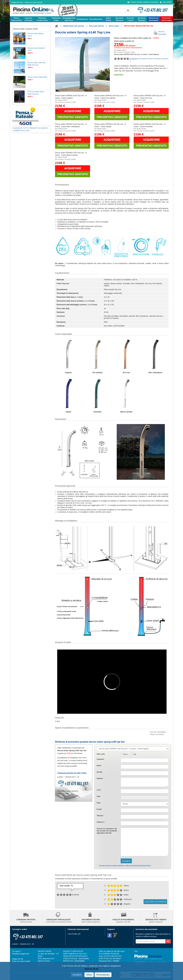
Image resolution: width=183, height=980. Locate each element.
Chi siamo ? (17, 951)
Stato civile (101, 754)
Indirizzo (100, 778)
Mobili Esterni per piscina (74, 26)
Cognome (100, 759)
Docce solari (114, 26)
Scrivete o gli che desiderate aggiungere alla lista (107, 831)
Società (99, 772)
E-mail (99, 809)
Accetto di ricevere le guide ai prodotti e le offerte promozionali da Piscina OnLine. (125, 866)
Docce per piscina (96, 26)
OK (168, 941)
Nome (99, 766)
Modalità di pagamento (21, 954)
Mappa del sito (17, 2)
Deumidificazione (96, 19)
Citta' (99, 796)
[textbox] (145, 791)
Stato (99, 803)
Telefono (100, 816)
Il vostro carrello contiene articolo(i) (143, 2)
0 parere (134, 59)
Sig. (135, 754)
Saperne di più (91, 969)
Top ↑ (136, 951)
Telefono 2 (100, 822)
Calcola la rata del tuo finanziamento (128, 48)
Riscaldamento (82, 19)
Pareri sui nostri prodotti (34, 2)
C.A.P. (99, 790)
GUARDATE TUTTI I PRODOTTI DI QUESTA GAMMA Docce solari (31, 129)
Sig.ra (126, 754)
